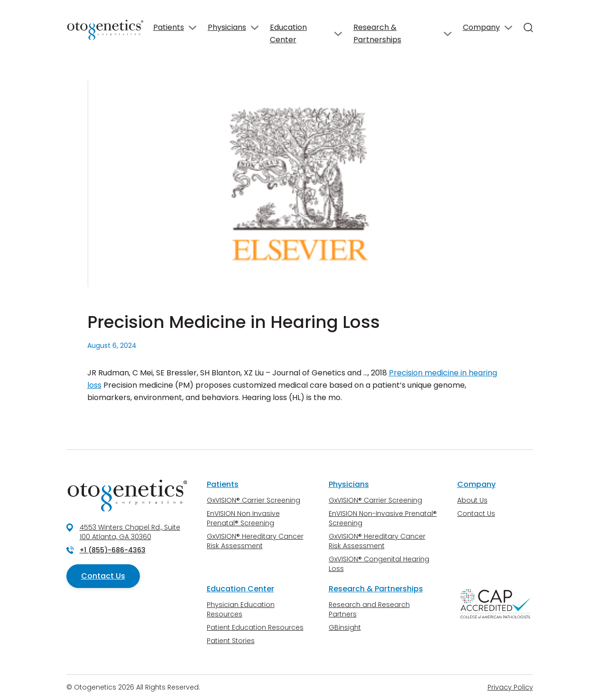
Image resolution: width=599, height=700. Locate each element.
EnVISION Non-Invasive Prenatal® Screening (383, 518)
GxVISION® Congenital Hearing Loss (379, 564)
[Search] (528, 28)
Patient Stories (231, 641)
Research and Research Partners (369, 609)
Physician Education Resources (241, 609)
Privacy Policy (510, 687)
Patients (169, 27)
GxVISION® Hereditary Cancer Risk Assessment (255, 541)
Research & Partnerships (377, 33)
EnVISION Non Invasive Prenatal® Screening (243, 518)
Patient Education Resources (255, 627)
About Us (472, 500)
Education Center (288, 33)
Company (481, 27)
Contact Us (103, 576)
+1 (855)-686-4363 (113, 550)
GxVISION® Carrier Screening (253, 500)
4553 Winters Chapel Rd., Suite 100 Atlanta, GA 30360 (130, 532)
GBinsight (345, 627)
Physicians (227, 27)
